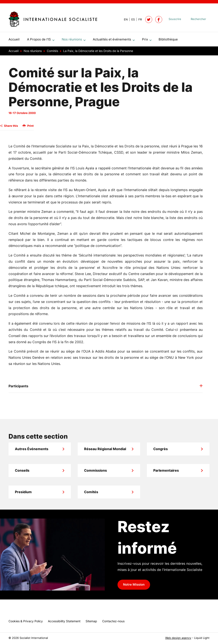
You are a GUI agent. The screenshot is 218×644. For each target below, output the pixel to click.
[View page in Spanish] (131, 19)
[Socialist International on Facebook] (159, 19)
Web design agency (178, 638)
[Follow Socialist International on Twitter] (149, 19)
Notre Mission (134, 586)
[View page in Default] (124, 19)
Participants (18, 388)
